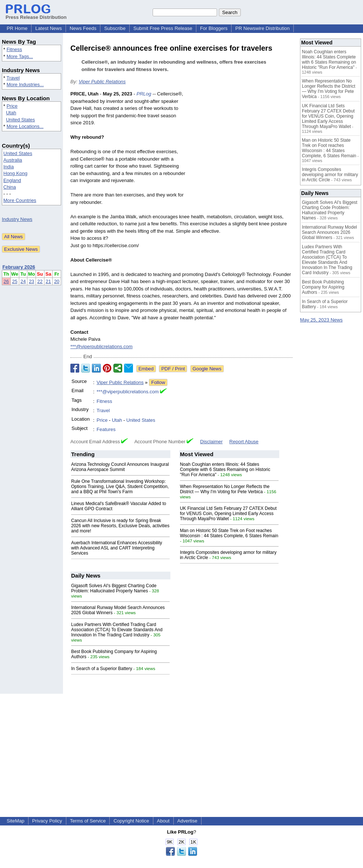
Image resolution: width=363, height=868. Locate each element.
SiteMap (16, 821)
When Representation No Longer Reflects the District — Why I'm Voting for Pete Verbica (225, 489)
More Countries (20, 200)
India (9, 167)
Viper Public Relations (102, 82)
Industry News (17, 219)
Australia (13, 160)
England (12, 180)
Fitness (14, 49)
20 (57, 281)
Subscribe (115, 28)
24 (23, 281)
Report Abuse (244, 442)
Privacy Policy (47, 821)
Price (12, 106)
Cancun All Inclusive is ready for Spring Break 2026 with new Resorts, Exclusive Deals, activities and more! (120, 526)
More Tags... (20, 56)
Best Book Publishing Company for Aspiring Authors (323, 287)
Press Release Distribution (36, 14)
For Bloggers (214, 28)
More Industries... (25, 85)
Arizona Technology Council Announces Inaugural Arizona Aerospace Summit (120, 467)
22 (40, 281)
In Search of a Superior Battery (102, 669)
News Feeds (83, 28)
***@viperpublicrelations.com (101, 346)
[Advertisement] (241, 145)
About (163, 821)
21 (48, 281)
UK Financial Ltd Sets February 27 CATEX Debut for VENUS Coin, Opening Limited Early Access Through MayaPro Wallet (228, 514)
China (10, 187)
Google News (207, 369)
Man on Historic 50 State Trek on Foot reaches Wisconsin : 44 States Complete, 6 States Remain (229, 533)
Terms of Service (88, 821)
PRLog (144, 94)
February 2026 (19, 267)
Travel (13, 78)
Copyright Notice (131, 821)
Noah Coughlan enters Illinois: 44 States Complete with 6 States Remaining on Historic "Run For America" (225, 470)
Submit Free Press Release (163, 28)
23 (31, 281)
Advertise (187, 821)
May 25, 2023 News (321, 320)
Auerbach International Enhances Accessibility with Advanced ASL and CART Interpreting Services (116, 548)
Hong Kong (15, 173)
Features (106, 429)
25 (14, 281)
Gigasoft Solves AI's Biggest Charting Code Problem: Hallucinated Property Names (114, 588)
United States (20, 120)
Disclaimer (211, 442)
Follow (158, 382)
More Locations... (25, 126)
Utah (11, 113)
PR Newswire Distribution (262, 28)
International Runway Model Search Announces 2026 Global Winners (329, 232)
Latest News (49, 28)
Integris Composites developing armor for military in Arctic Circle (330, 175)
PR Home (17, 28)
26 (6, 281)
